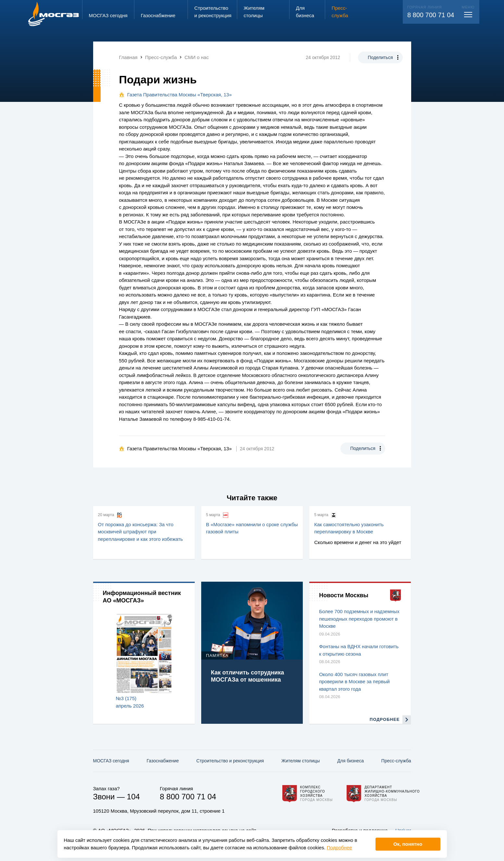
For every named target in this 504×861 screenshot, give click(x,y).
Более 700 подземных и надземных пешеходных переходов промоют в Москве (359, 619)
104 (133, 797)
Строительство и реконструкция (230, 761)
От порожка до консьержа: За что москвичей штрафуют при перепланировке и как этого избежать (141, 532)
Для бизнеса (350, 761)
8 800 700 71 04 (431, 15)
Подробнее (339, 848)
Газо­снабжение (163, 761)
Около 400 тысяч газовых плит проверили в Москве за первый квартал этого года (354, 682)
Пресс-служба (396, 761)
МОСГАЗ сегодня (111, 761)
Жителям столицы (301, 761)
